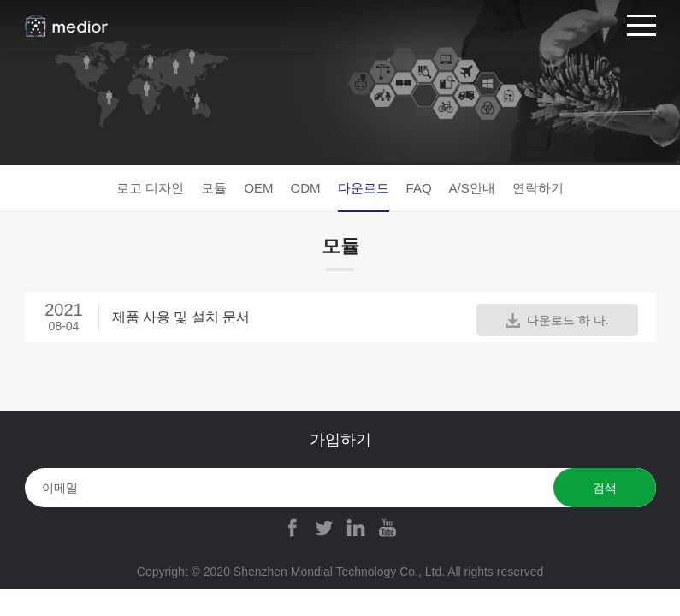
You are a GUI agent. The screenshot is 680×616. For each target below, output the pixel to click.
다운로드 (364, 188)
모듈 (214, 188)
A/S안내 (472, 188)
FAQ (419, 188)
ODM (306, 188)
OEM (258, 188)
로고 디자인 (150, 188)
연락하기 (538, 188)
